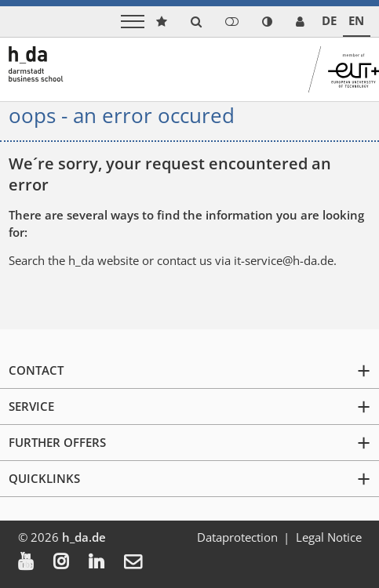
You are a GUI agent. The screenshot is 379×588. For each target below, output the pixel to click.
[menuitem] (36, 563)
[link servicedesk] (300, 22)
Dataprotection (237, 537)
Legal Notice (329, 537)
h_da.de (84, 537)
